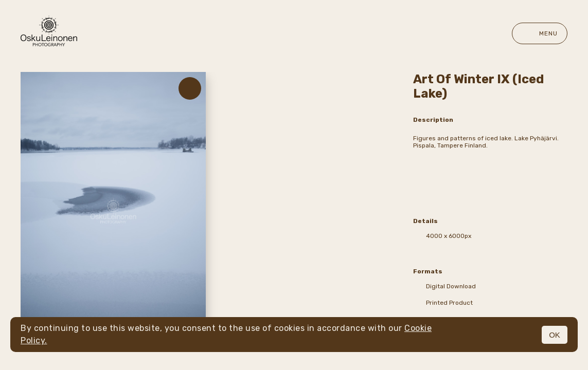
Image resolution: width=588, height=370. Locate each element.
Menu (540, 33)
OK (555, 335)
